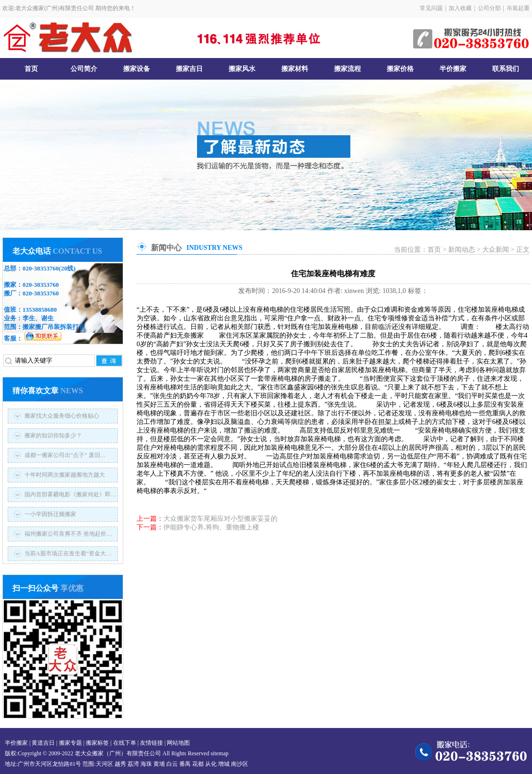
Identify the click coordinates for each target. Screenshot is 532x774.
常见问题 (431, 8)
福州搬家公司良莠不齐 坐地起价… (68, 534)
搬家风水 (242, 69)
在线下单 (125, 743)
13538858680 (40, 310)
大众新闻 (496, 250)
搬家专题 (70, 743)
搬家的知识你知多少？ (53, 435)
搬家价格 (400, 69)
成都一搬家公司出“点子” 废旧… (65, 455)
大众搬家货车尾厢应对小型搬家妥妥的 (220, 519)
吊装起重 (518, 8)
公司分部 (489, 8)
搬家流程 (347, 69)
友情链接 (151, 743)
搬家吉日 (189, 69)
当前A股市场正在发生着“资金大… (68, 553)
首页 (31, 69)
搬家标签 (97, 743)
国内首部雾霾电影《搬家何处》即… (70, 494)
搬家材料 (295, 69)
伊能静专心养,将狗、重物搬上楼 (211, 527)
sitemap (219, 753)
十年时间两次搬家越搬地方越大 (65, 475)
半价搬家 (453, 69)
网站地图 (178, 743)
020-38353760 (41, 268)
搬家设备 (137, 69)
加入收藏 (460, 8)
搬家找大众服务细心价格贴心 (62, 416)
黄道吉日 (43, 743)
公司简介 (84, 69)
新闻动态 (462, 250)
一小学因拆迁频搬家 (50, 514)
